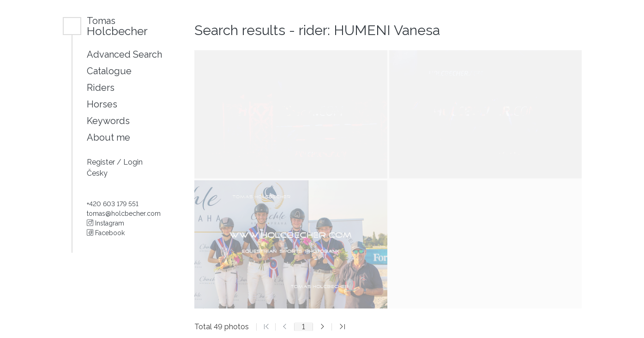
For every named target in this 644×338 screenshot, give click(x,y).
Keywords (108, 121)
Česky (97, 173)
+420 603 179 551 (113, 204)
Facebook (106, 233)
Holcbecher (117, 26)
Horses (102, 104)
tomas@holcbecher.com (124, 213)
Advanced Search (124, 54)
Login (133, 162)
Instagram (105, 223)
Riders (101, 88)
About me (108, 137)
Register (102, 162)
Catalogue (109, 71)
